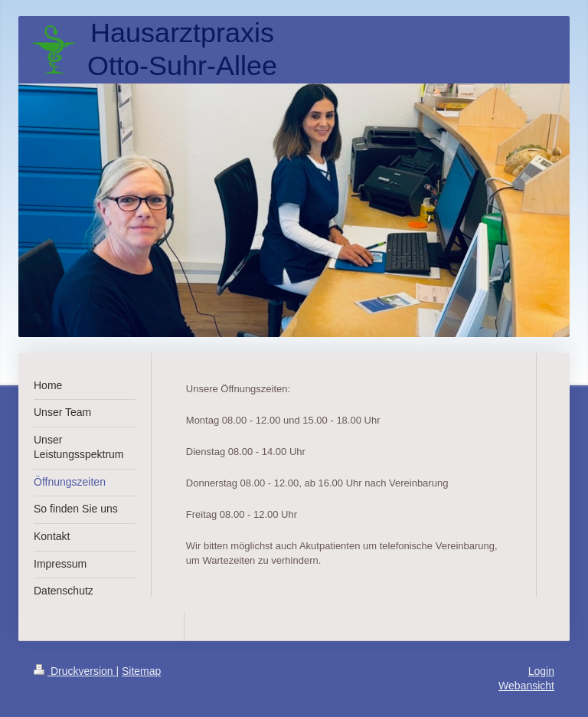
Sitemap (141, 671)
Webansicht (526, 686)
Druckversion (75, 671)
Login (541, 671)
